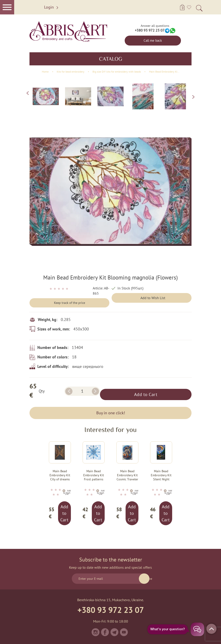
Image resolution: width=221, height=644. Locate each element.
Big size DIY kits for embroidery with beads (117, 72)
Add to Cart (146, 394)
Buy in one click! (111, 413)
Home (45, 72)
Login (52, 7)
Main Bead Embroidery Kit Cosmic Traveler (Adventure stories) (127, 475)
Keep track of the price (70, 303)
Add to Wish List (153, 298)
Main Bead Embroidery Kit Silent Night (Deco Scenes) (161, 475)
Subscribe (144, 579)
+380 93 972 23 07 (150, 30)
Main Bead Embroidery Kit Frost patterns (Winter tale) (94, 475)
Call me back (153, 40)
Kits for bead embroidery (71, 72)
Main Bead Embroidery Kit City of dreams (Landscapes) (60, 475)
